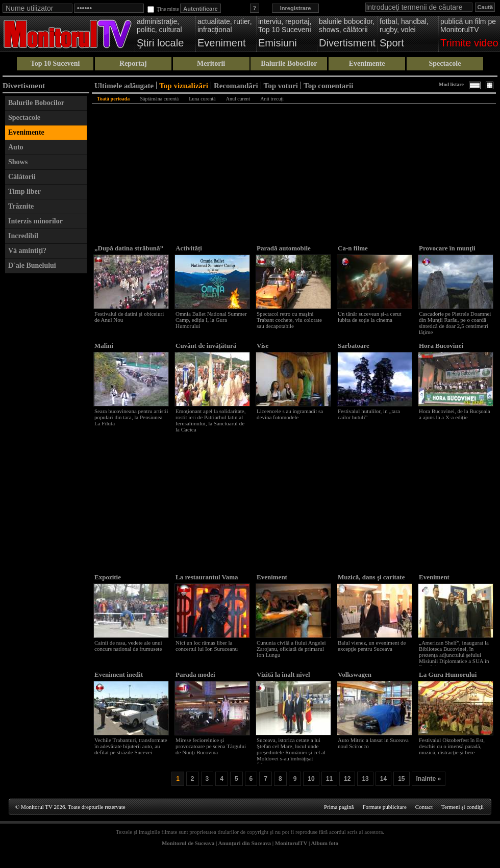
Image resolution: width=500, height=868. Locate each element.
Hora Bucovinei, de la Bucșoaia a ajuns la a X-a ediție (455, 414)
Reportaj (133, 63)
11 (329, 779)
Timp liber (24, 192)
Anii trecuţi (272, 99)
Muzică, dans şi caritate (371, 577)
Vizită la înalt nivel (283, 674)
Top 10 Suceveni (55, 63)
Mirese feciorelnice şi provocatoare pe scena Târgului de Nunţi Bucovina (211, 746)
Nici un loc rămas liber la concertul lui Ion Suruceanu (207, 646)
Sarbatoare (354, 346)
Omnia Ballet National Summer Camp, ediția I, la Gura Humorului (211, 320)
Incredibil (23, 236)
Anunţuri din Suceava (245, 843)
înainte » (429, 779)
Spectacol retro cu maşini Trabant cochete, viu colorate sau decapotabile (289, 320)
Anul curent (238, 99)
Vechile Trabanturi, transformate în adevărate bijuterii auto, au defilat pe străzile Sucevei (131, 746)
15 (401, 779)
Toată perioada (113, 99)
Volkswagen (355, 674)
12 (347, 779)
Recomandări (236, 85)
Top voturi (281, 85)
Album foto (325, 843)
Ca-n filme (353, 248)
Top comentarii (328, 85)
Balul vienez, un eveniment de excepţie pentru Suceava (372, 646)
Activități (189, 248)
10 (311, 779)
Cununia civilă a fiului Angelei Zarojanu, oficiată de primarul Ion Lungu (291, 649)
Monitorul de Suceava (188, 843)
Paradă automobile (284, 248)
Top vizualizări (184, 85)
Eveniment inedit (119, 674)
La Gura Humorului (448, 674)
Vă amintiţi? (27, 251)
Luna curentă (202, 99)
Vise (262, 346)
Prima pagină (339, 807)
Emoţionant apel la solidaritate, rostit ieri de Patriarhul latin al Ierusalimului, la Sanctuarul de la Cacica (210, 420)
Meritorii (211, 63)
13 (365, 779)
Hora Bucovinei (441, 346)
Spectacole (445, 63)
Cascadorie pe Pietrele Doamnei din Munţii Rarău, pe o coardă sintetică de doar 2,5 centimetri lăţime (455, 323)
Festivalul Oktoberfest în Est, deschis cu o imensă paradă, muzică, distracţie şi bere (452, 746)
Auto (16, 147)
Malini (104, 346)
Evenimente (367, 63)
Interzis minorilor (35, 221)
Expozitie (108, 577)
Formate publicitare (384, 807)
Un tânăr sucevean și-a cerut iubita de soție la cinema (370, 317)
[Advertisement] (46, 431)
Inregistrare (296, 8)
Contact (424, 807)
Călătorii (22, 177)
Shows (18, 162)
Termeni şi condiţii (462, 807)
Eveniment (272, 577)
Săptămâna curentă (159, 99)
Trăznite (21, 206)
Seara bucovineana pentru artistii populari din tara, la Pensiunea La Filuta (131, 417)
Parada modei (195, 674)
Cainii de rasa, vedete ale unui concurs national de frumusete (128, 646)
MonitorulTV (291, 843)
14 (383, 779)
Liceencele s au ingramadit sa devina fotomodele (290, 414)
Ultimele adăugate (124, 85)
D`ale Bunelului (32, 265)
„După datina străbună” (129, 248)
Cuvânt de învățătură (206, 346)
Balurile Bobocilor (289, 63)
